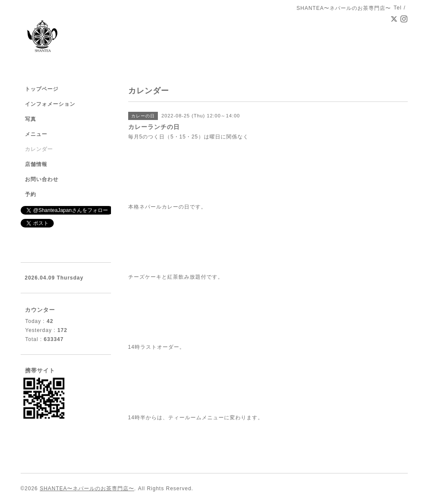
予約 (31, 194)
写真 (31, 119)
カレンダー (39, 149)
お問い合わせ (42, 179)
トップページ (42, 89)
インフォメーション (50, 104)
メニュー (36, 134)
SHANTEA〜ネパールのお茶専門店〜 (87, 489)
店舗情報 (36, 164)
